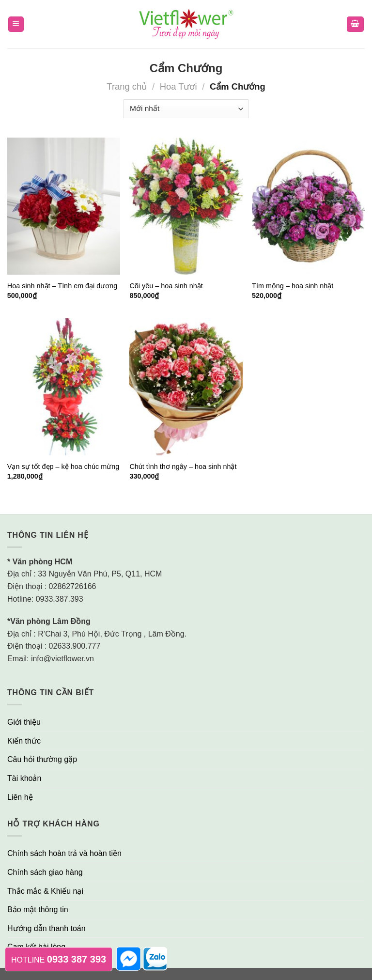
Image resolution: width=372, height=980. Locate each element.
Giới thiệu (24, 722)
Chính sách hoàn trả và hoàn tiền (64, 853)
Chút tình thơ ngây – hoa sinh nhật (183, 467)
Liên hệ (20, 797)
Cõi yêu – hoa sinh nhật (166, 286)
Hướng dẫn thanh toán (46, 928)
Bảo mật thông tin (38, 910)
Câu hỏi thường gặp (42, 759)
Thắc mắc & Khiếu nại (45, 891)
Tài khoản (24, 778)
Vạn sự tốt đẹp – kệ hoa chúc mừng (63, 467)
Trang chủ (127, 86)
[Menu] (16, 24)
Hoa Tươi (178, 86)
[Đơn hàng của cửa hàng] (186, 109)
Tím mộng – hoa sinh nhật (293, 286)
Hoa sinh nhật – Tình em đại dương (62, 286)
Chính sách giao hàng (45, 872)
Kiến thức (24, 741)
